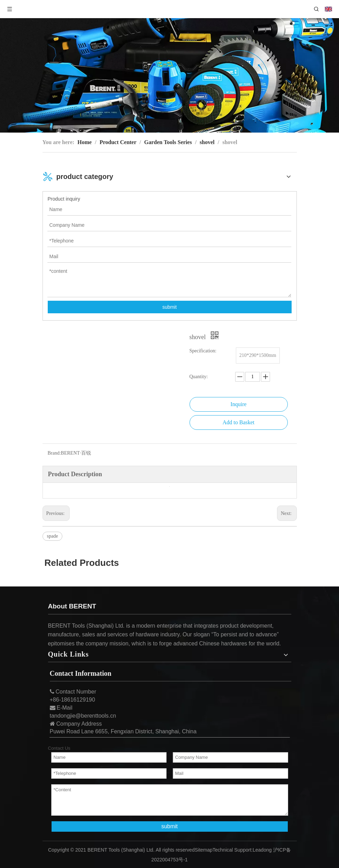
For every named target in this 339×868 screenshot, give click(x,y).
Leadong (262, 850)
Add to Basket (239, 422)
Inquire (238, 404)
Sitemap (204, 850)
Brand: (54, 453)
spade (53, 536)
